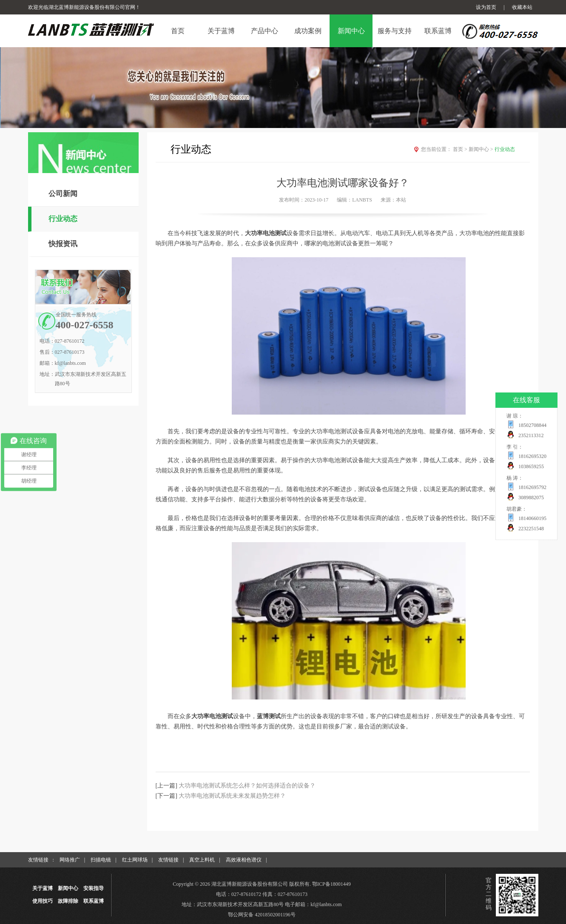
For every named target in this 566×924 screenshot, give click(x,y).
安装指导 (94, 888)
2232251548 (531, 529)
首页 (461, 149)
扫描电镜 (101, 860)
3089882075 (531, 498)
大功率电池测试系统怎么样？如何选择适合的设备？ (247, 786)
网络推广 (70, 860)
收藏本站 (522, 7)
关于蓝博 (43, 888)
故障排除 (68, 901)
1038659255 (531, 466)
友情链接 (168, 860)
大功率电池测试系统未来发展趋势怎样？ (232, 796)
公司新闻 (63, 194)
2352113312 (531, 435)
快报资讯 (63, 244)
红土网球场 (135, 860)
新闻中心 (482, 149)
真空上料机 (202, 860)
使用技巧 (43, 901)
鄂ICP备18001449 (331, 884)
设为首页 (486, 7)
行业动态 (63, 219)
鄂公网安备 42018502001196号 (262, 915)
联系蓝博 (94, 901)
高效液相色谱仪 (244, 860)
